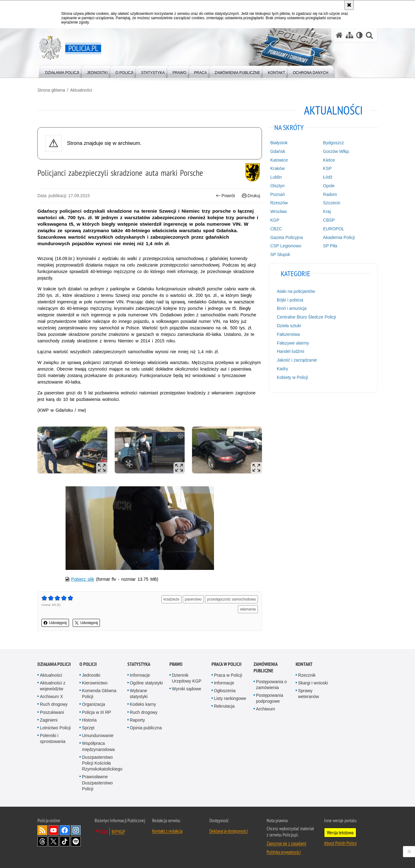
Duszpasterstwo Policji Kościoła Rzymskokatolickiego (102, 763)
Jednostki (91, 675)
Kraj (327, 211)
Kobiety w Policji (292, 377)
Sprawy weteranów (309, 694)
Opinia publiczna (146, 728)
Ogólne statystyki (146, 683)
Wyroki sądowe (187, 689)
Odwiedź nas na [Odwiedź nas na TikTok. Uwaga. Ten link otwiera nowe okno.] (65, 841)
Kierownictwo (95, 683)
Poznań (278, 194)
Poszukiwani (52, 712)
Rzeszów (279, 203)
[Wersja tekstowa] (359, 35)
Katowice (279, 160)
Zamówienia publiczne (265, 667)
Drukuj (251, 196)
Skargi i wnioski (313, 683)
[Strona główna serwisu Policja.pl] (339, 35)
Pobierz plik (83, 579)
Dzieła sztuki (289, 326)
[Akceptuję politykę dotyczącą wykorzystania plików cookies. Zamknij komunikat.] (349, 5)
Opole (329, 186)
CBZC (276, 229)
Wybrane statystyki (139, 694)
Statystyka (139, 664)
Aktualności (81, 90)
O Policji (88, 664)
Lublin (276, 177)
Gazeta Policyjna (287, 237)
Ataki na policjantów (296, 291)
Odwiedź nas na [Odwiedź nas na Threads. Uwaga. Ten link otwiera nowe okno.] (42, 841)
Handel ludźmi (291, 351)
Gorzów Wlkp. (337, 151)
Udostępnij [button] (55, 623)
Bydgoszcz (334, 143)
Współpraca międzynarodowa (98, 746)
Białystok (279, 143)
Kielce (329, 160)
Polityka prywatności (284, 852)
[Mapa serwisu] (349, 35)
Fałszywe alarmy (293, 343)
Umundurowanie (98, 736)
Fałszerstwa (288, 334)
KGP (275, 220)
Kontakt (304, 664)
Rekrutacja (224, 706)
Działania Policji (54, 664)
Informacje (140, 675)
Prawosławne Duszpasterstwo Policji (97, 783)
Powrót (225, 196)
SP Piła (330, 246)
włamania (248, 609)
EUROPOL (334, 229)
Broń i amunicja (292, 308)
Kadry (282, 369)
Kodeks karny (143, 704)
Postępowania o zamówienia (272, 685)
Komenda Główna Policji (99, 694)
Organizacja (94, 704)
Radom (330, 194)
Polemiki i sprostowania (53, 738)
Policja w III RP (96, 712)
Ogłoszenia (225, 691)
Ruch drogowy (54, 704)
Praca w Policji (227, 664)
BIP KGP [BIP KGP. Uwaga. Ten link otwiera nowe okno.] (118, 831)
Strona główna (51, 90)
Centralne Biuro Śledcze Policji (306, 317)
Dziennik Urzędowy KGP (187, 678)
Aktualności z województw (53, 686)
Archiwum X (51, 697)
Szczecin (332, 203)
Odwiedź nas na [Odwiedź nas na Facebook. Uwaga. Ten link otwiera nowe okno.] (65, 830)
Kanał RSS (42, 830)
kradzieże (171, 599)
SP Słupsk (280, 254)
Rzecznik (307, 675)
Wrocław (278, 211)
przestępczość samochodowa (231, 599)
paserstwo (193, 599)
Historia (89, 720)
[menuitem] (62, 71)
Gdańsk (278, 151)
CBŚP (329, 220)
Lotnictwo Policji (55, 728)
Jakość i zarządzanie (297, 360)
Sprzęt (88, 728)
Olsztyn (278, 186)
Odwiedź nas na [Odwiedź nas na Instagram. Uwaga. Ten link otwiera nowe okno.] (76, 830)
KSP (327, 168)
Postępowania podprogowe (270, 698)
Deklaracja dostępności (229, 831)
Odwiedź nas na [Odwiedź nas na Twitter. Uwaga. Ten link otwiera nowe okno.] (53, 841)
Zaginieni (49, 720)
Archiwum (265, 709)
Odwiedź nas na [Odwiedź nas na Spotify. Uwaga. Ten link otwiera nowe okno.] (76, 841)
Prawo (176, 664)
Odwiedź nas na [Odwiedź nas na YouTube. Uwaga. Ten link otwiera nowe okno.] (53, 830)
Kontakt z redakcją (167, 831)
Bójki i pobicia (290, 300)
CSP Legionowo (286, 246)
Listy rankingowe (230, 698)
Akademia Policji (339, 237)
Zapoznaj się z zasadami (286, 843)
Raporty (137, 720)
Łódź (328, 177)
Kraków (278, 168)
